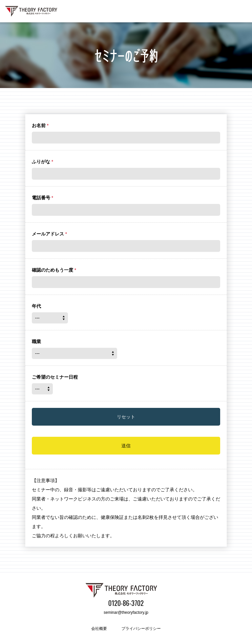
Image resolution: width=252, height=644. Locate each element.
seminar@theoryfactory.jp (126, 612)
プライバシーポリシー (141, 629)
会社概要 (99, 629)
